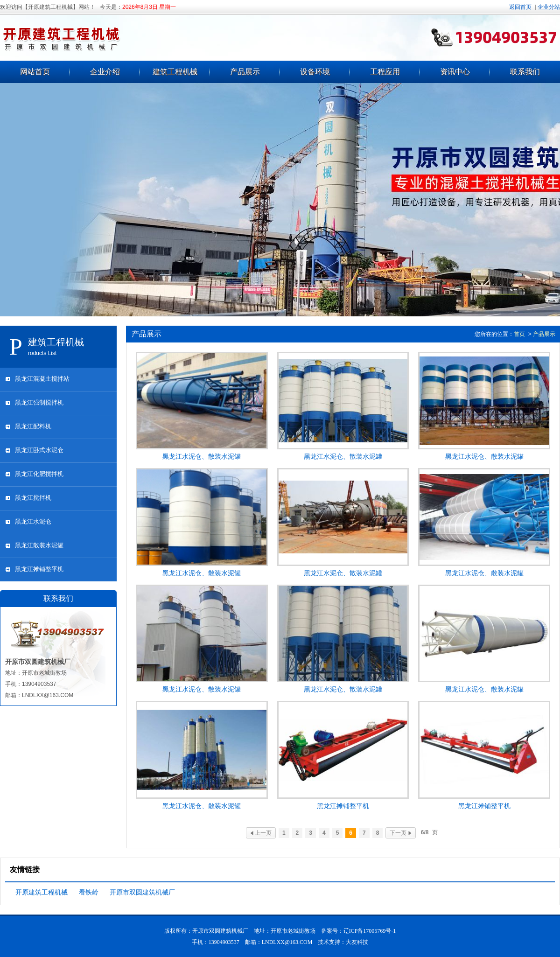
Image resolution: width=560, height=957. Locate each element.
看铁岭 (89, 892)
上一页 (261, 833)
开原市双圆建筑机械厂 (142, 892)
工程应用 (385, 72)
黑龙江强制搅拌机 (39, 402)
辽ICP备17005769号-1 (370, 931)
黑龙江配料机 (33, 426)
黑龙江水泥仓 (33, 521)
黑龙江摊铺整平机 (39, 569)
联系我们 (525, 72)
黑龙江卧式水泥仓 (39, 450)
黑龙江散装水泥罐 (39, 545)
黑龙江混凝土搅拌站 (42, 379)
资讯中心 (455, 72)
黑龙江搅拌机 (33, 498)
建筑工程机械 (175, 72)
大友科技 (357, 942)
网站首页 (35, 72)
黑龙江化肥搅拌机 (39, 474)
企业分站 (549, 7)
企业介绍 (105, 72)
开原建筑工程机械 (42, 892)
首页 (519, 334)
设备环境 (315, 72)
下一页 (400, 833)
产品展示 (245, 72)
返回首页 (520, 7)
